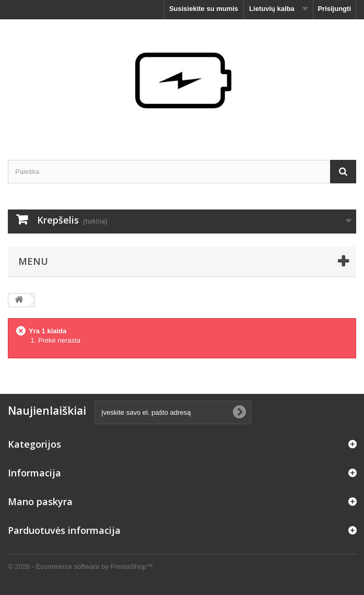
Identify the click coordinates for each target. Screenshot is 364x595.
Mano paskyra (40, 501)
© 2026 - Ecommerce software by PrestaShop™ (80, 567)
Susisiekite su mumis (204, 9)
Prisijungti (334, 9)
